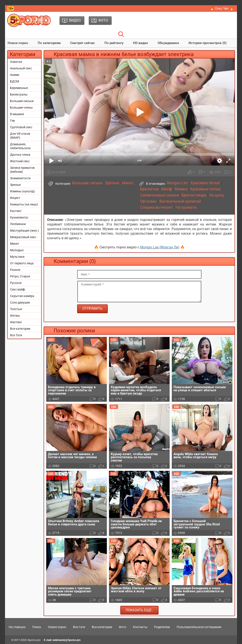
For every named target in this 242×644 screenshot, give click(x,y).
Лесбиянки (18, 224)
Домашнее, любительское (20, 146)
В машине (17, 114)
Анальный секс (21, 68)
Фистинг (16, 322)
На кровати (186, 207)
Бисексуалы (19, 94)
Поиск (37, 627)
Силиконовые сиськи (160, 195)
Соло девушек (20, 302)
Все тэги (79, 627)
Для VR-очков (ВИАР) (20, 136)
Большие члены (21, 108)
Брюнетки (149, 189)
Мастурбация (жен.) (24, 231)
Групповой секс (21, 127)
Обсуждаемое (168, 43)
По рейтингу (114, 43)
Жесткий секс (20, 161)
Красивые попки (205, 189)
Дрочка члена (20, 155)
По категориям (49, 43)
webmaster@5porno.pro (67, 640)
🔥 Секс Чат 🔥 (222, 9)
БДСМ (14, 81)
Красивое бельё (205, 183)
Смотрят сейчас (83, 43)
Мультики (17, 257)
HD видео (141, 43)
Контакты (140, 627)
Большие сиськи (22, 101)
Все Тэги (16, 335)
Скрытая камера (22, 296)
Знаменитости (20, 178)
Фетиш (15, 316)
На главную (17, 627)
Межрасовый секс (23, 237)
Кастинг (16, 211)
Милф (167, 189)
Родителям (162, 627)
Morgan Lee (177, 183)
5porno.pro (34, 640)
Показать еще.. (139, 610)
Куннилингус (19, 217)
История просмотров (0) (208, 43)
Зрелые (15, 185)
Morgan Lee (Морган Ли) (160, 247)
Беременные (19, 88)
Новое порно (18, 43)
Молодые (17, 250)
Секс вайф (17, 289)
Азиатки (16, 62)
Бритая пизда (194, 195)
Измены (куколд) (22, 191)
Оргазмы (148, 201)
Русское (16, 283)
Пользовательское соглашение (199, 627)
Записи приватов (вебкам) (22, 170)
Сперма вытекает (157, 207)
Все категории (20, 329)
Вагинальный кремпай (180, 201)
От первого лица (22, 263)
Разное (15, 270)
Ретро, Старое (20, 276)
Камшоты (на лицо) (24, 204)
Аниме (15, 75)
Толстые (16, 309)
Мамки (181, 189)
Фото (123, 627)
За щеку (217, 195)
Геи (12, 121)
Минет (15, 244)
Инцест (15, 198)
